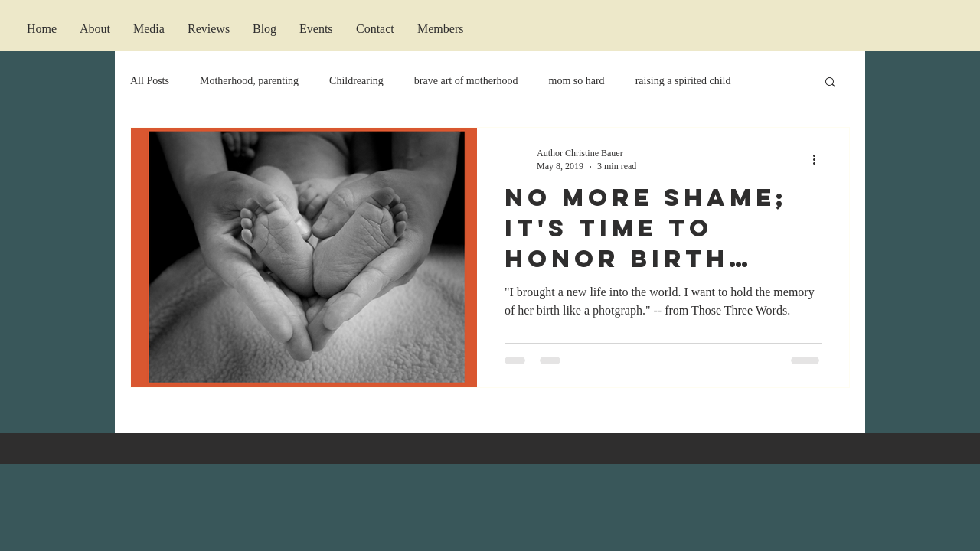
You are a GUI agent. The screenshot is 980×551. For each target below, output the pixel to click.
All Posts (150, 81)
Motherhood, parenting (249, 81)
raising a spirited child (683, 81)
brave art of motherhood (466, 81)
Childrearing (356, 81)
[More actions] (819, 159)
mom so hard (577, 81)
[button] (830, 83)
